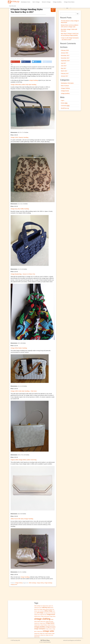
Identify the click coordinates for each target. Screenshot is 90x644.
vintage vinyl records (49, 635)
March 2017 (64, 71)
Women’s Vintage (46, 2)
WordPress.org (65, 108)
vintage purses (14, 584)
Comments (65, 106)
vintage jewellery (65, 93)
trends (38, 615)
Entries (64, 103)
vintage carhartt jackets (45, 616)
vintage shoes (42, 633)
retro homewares (41, 611)
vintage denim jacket (49, 621)
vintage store (43, 635)
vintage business (37, 616)
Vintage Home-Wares (69, 2)
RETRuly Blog (45, 640)
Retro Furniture (65, 86)
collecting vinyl (46, 607)
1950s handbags (32, 583)
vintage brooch (51, 615)
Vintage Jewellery (57, 2)
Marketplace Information (67, 83)
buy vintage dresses (45, 606)
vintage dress (37, 623)
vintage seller (49, 631)
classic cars (51, 606)
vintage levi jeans (51, 627)
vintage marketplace (40, 629)
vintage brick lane (43, 615)
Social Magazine (71, 640)
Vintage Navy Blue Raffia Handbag (20, 209)
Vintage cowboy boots (41, 621)
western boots (37, 637)
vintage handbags (48, 583)
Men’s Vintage (36, 2)
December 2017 (65, 55)
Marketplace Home (26, 2)
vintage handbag (34, 80)
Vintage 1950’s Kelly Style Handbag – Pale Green (24, 391)
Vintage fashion (50, 623)
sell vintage (40, 613)
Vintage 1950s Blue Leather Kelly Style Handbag (23, 85)
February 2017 (65, 73)
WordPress (79, 640)
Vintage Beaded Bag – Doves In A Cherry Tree (23, 274)
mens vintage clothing (41, 609)
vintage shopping (48, 633)
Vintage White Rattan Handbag (19, 348)
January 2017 (65, 76)
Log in (63, 100)
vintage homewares (51, 625)
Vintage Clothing (19, 583)
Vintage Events (65, 91)
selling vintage (48, 611)
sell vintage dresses (47, 613)
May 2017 (64, 68)
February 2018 (65, 50)
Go (78, 14)
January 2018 (65, 53)
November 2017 (65, 58)
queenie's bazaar (49, 609)
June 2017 (64, 66)
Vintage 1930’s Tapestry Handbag (20, 137)
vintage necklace (49, 629)
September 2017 (65, 61)
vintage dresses (42, 623)
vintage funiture (37, 625)
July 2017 (63, 63)
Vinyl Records (12, 6)
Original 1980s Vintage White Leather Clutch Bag (24, 460)
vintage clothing (40, 583)
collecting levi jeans (38, 608)
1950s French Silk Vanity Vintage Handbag (22, 519)
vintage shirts (37, 633)
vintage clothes (53, 616)
